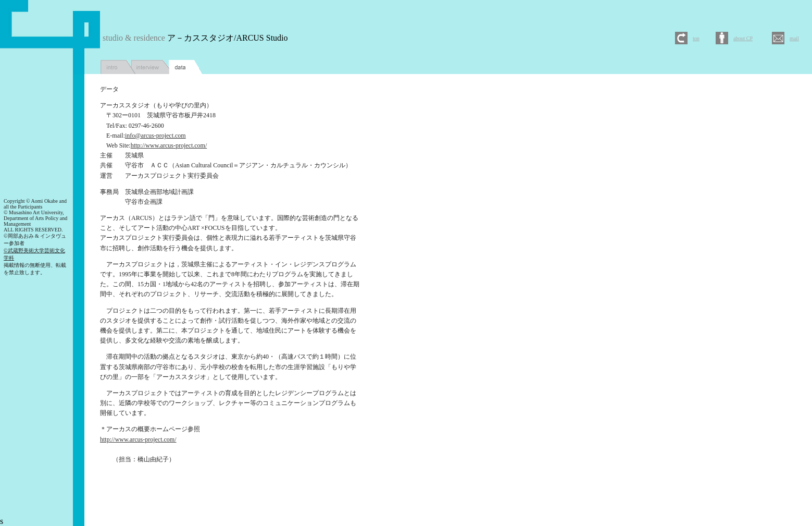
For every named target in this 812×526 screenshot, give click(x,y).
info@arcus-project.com (155, 136)
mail (794, 38)
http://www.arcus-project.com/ (169, 145)
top (696, 38)
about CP (743, 38)
